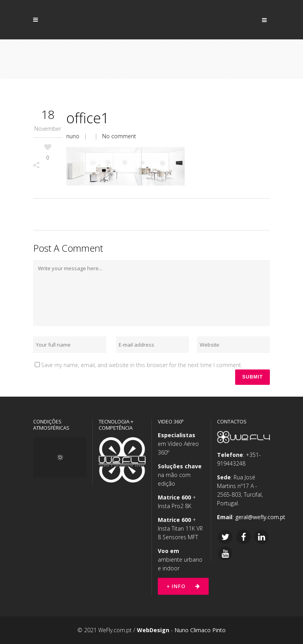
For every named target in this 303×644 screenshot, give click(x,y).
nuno (73, 136)
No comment (119, 136)
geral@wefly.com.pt (260, 517)
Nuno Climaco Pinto (200, 630)
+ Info (183, 586)
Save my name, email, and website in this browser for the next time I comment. (142, 365)
